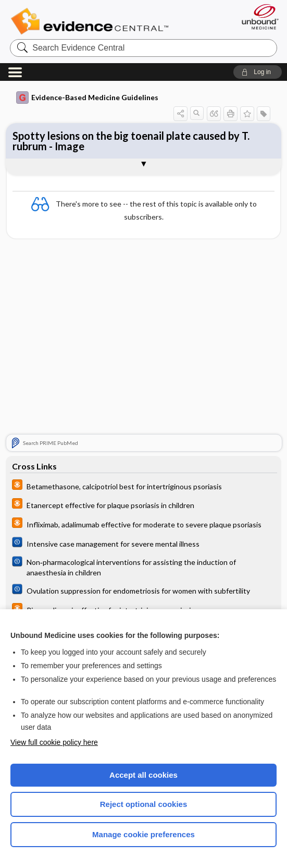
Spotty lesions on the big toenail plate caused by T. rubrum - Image (131, 141)
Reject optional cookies (144, 804)
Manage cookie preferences (144, 834)
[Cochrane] (144, 544)
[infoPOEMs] (144, 486)
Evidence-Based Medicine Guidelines (87, 98)
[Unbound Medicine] (257, 17)
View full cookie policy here (54, 742)
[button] (258, 72)
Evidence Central (92, 21)
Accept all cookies (144, 775)
